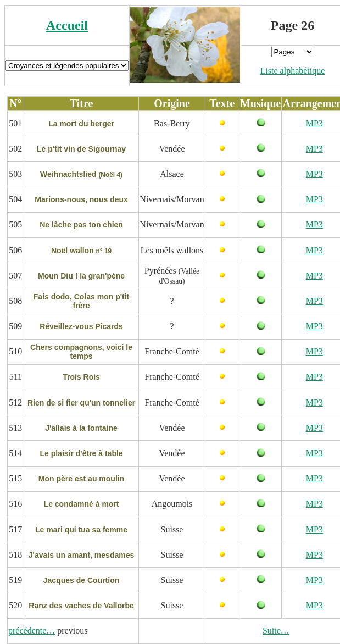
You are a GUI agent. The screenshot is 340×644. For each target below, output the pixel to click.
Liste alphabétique (293, 71)
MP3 (314, 123)
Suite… (276, 631)
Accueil (67, 25)
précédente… (32, 631)
